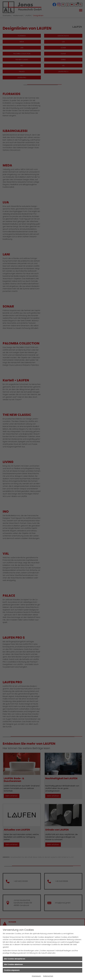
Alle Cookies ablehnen (13, 964)
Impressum (36, 976)
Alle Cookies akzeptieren (15, 959)
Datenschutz (48, 976)
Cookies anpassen (12, 970)
